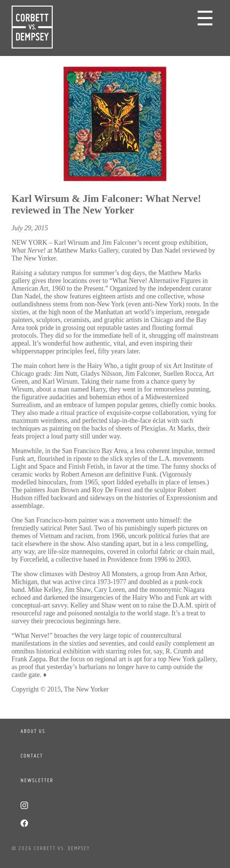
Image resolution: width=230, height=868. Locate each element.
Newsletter (37, 780)
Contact (32, 756)
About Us (33, 731)
